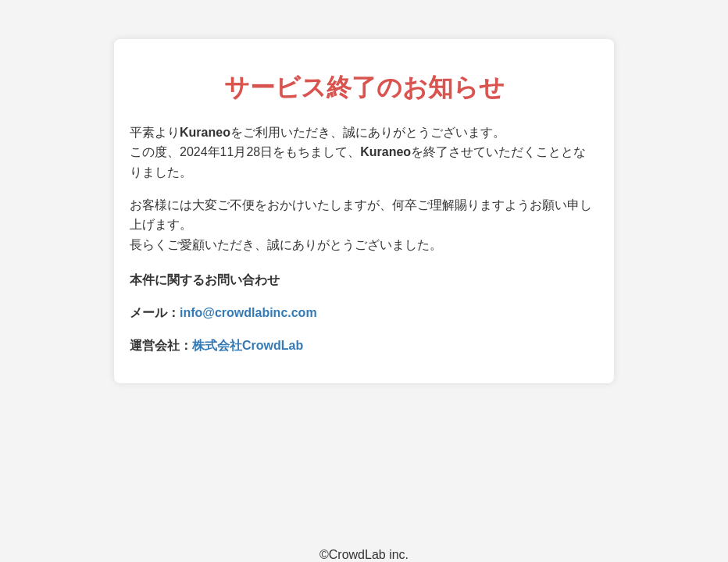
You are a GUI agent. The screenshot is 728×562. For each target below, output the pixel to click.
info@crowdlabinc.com (248, 313)
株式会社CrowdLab (248, 345)
